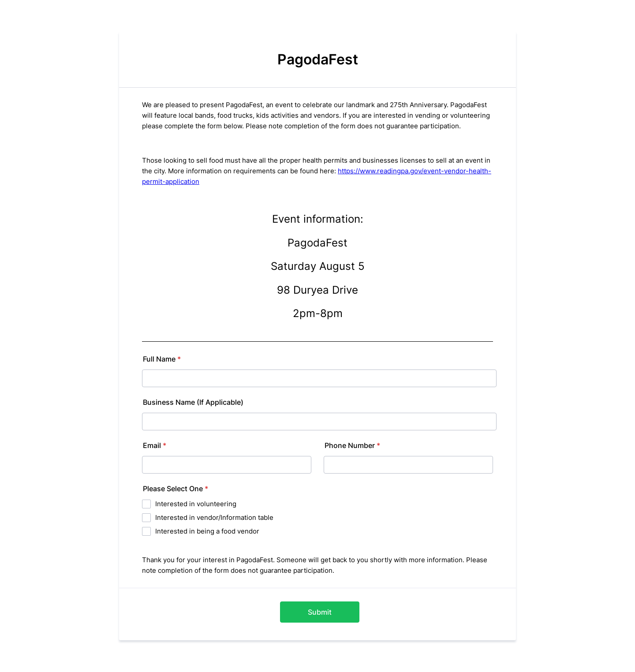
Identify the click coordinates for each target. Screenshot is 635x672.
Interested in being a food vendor (207, 531)
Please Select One (176, 489)
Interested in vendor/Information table (214, 517)
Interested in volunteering (196, 504)
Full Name (162, 359)
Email (155, 445)
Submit (320, 612)
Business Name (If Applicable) (193, 402)
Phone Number (352, 445)
